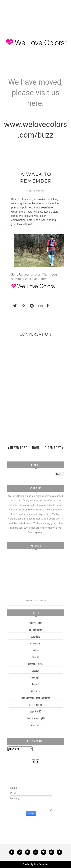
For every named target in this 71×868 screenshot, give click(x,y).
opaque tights (36, 630)
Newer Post (19, 448)
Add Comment (36, 191)
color (36, 650)
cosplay (36, 657)
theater (35, 671)
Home (36, 448)
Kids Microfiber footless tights (35, 698)
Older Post (54, 448)
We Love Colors (32, 600)
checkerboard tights (36, 718)
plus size (35, 691)
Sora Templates (41, 864)
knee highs (36, 677)
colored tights (36, 623)
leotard (36, 684)
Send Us (17, 274)
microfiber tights (36, 664)
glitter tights (35, 725)
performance (36, 705)
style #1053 (36, 711)
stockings (35, 636)
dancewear (35, 643)
